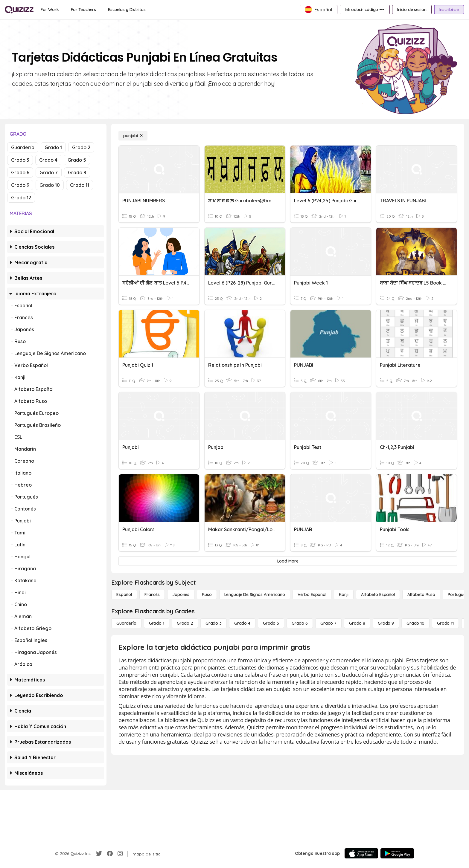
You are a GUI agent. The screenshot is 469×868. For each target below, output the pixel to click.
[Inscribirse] (449, 10)
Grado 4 (48, 160)
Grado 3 (20, 160)
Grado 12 (21, 198)
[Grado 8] (357, 623)
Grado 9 (20, 185)
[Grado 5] (271, 623)
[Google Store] (397, 853)
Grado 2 (81, 147)
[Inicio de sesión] (412, 10)
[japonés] (181, 595)
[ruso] (207, 595)
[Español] (124, 595)
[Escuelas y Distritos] (127, 10)
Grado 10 (50, 185)
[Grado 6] (300, 623)
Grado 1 (53, 147)
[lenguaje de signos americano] (255, 595)
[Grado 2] (185, 623)
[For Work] (50, 10)
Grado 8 (77, 172)
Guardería (23, 147)
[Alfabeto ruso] (421, 595)
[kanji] (344, 595)
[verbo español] (312, 595)
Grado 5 (77, 160)
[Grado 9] (386, 623)
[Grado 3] (214, 623)
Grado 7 (49, 172)
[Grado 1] (157, 623)
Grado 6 (20, 172)
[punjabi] (133, 136)
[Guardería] (126, 623)
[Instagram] (120, 854)
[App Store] (361, 853)
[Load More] (288, 561)
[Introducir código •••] (365, 10)
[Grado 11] (445, 623)
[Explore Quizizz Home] (19, 10)
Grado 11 (80, 185)
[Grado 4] (242, 623)
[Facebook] (110, 854)
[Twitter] (99, 854)
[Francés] (152, 595)
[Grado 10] (415, 623)
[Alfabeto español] (378, 595)
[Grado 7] (328, 623)
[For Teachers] (83, 10)
